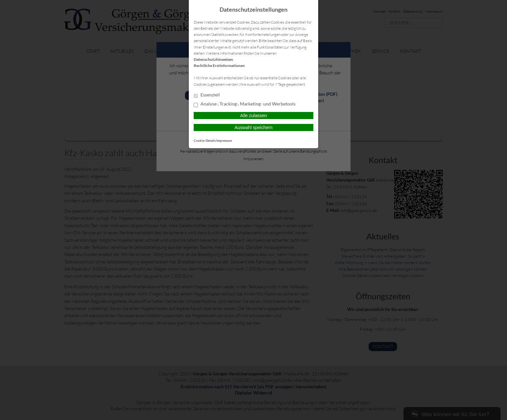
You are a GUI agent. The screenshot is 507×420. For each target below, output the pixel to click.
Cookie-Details (205, 140)
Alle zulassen (254, 116)
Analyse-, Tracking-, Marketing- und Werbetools (245, 104)
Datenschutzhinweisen (213, 59)
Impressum (224, 140)
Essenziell (207, 95)
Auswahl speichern (253, 127)
